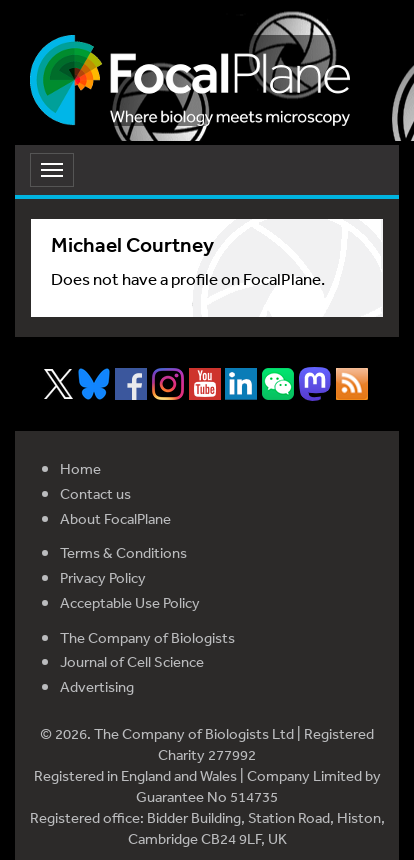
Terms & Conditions (123, 552)
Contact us (95, 493)
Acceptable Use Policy (130, 602)
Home (80, 468)
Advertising (97, 686)
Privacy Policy (103, 577)
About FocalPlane (115, 518)
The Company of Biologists (147, 637)
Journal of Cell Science (132, 661)
